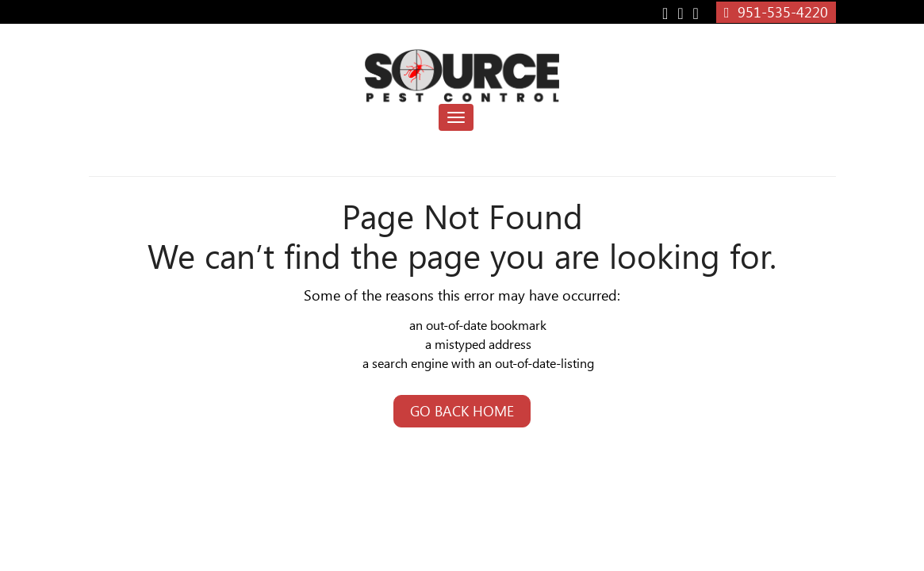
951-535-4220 (776, 12)
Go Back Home (462, 411)
